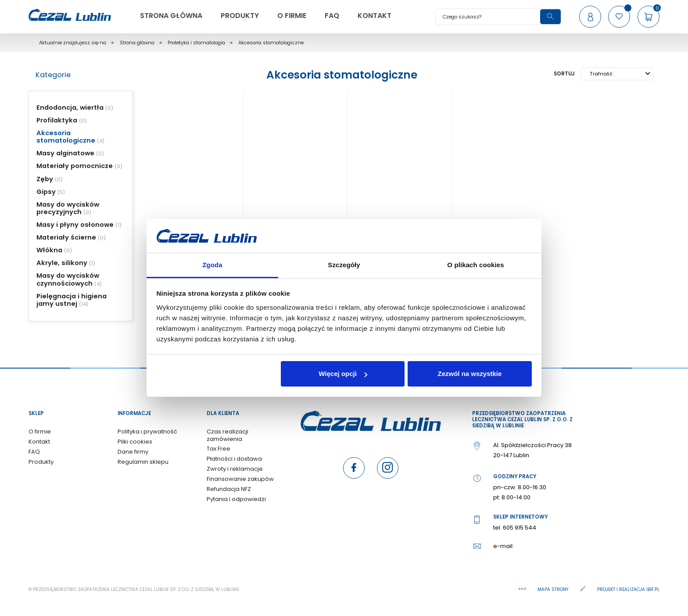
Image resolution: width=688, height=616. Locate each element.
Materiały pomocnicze (75, 166)
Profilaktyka (57, 120)
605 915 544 (520, 528)
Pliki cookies (135, 442)
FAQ (34, 452)
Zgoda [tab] (212, 265)
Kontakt (39, 442)
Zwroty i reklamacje (235, 469)
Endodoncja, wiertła (70, 107)
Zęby (45, 179)
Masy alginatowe (65, 153)
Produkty (41, 462)
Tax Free (219, 449)
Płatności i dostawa (234, 459)
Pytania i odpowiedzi (236, 499)
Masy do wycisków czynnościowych (68, 279)
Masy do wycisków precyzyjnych (68, 208)
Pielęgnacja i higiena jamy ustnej (72, 300)
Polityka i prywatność (147, 432)
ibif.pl (653, 589)
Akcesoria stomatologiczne (66, 137)
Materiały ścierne (66, 237)
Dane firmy (133, 452)
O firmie (40, 432)
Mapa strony (554, 589)
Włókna (49, 250)
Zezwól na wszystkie (469, 374)
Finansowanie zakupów (240, 479)
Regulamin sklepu (143, 462)
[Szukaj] (498, 17)
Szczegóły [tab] (344, 265)
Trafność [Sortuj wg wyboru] (620, 74)
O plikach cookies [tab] (475, 265)
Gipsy (46, 192)
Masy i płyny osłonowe (75, 225)
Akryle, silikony (62, 263)
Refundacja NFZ (229, 489)
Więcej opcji (343, 374)
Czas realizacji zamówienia (228, 435)
